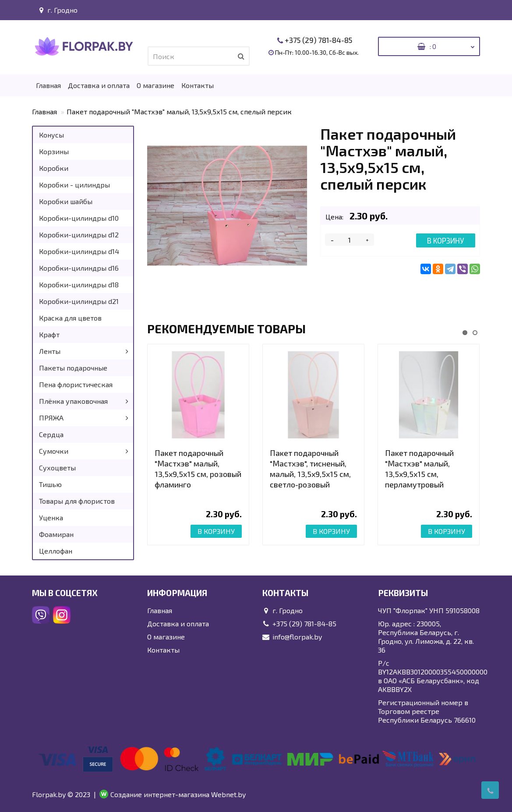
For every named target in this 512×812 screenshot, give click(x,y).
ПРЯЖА (51, 418)
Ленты (50, 351)
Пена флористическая (76, 384)
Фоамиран (56, 534)
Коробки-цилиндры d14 (79, 251)
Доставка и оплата (99, 85)
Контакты (198, 85)
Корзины (54, 151)
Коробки (54, 168)
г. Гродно (57, 10)
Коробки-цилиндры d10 (79, 218)
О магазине (155, 85)
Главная (48, 85)
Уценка (51, 517)
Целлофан (56, 551)
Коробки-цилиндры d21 (79, 301)
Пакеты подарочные (73, 368)
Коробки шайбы (66, 201)
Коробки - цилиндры (74, 185)
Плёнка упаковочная (73, 401)
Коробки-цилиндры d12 (79, 235)
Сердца (51, 434)
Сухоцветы (57, 468)
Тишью (50, 484)
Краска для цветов (70, 318)
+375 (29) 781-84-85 (318, 40)
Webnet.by (228, 794)
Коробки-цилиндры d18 (79, 284)
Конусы (51, 135)
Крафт (49, 334)
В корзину (446, 240)
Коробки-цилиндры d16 (79, 268)
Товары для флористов (77, 501)
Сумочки (54, 451)
